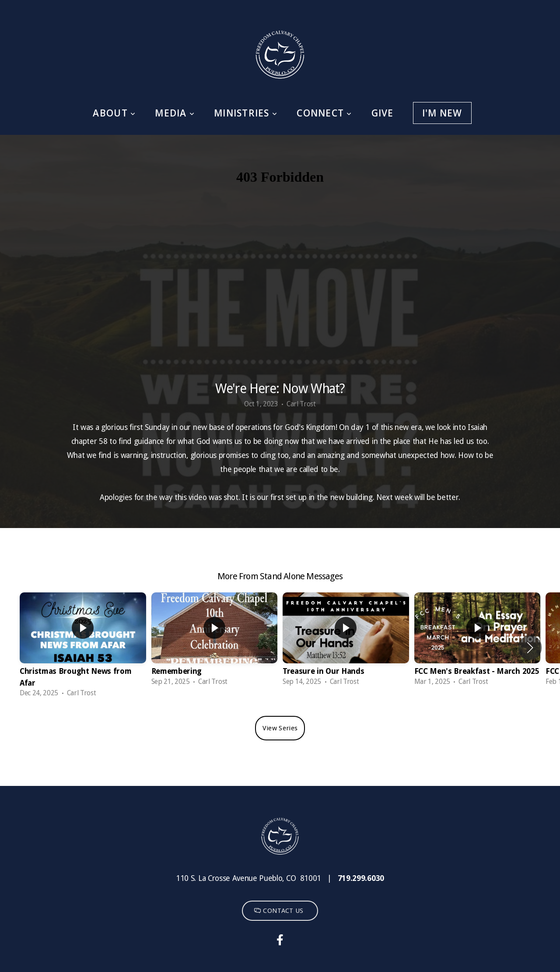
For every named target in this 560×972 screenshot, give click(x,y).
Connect (324, 113)
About (114, 113)
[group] (83, 648)
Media (175, 113)
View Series (280, 728)
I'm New (442, 113)
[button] (530, 648)
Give (383, 113)
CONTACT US (279, 911)
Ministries (246, 113)
